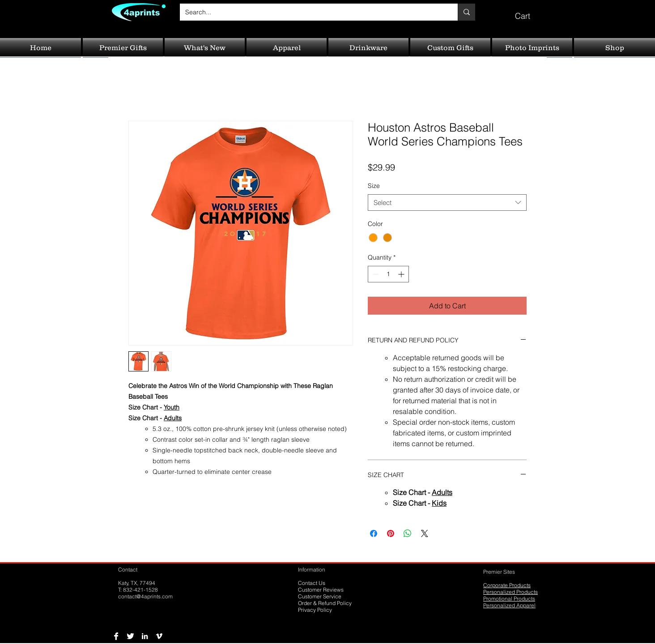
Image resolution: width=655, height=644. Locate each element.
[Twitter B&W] (130, 636)
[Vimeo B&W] (159, 636)
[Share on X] (425, 533)
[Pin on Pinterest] (391, 533)
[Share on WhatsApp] (408, 533)
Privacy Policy (315, 610)
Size (374, 186)
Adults (173, 418)
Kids (439, 503)
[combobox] (447, 203)
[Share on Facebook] (374, 533)
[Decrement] (375, 274)
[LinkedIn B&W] (145, 636)
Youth (172, 407)
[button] (529, 12)
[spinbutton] (388, 274)
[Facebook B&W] (116, 636)
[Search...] (312, 12)
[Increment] (402, 274)
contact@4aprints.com (145, 596)
